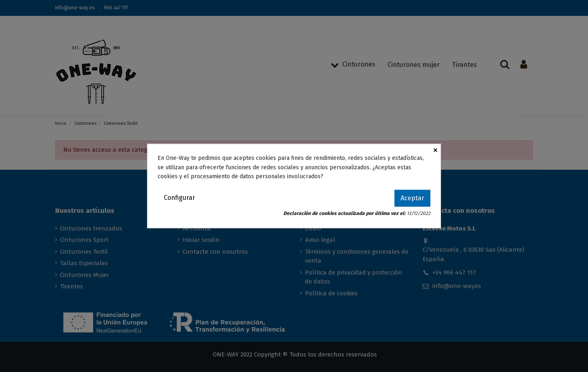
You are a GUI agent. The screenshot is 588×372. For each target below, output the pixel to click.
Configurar (179, 198)
